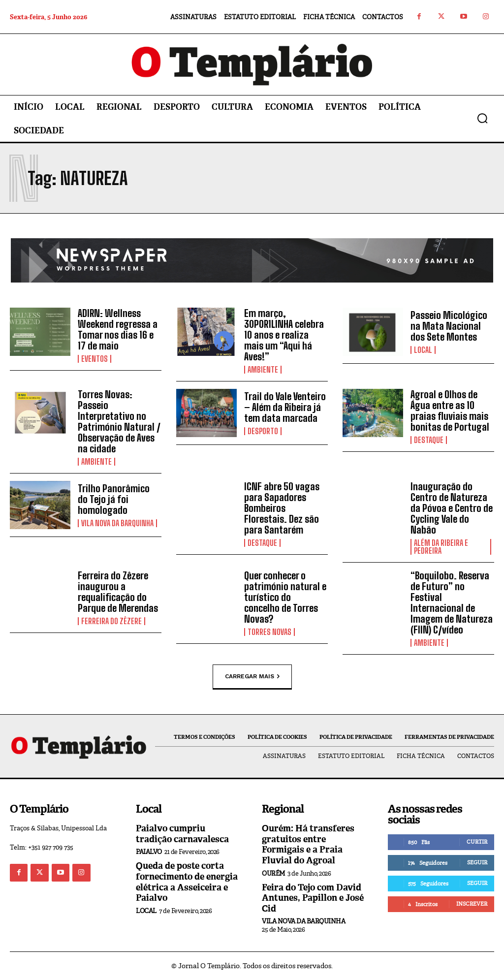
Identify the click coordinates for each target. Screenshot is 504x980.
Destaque (429, 440)
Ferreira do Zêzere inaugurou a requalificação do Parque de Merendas (118, 592)
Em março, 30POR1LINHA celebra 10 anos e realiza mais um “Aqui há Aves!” (284, 335)
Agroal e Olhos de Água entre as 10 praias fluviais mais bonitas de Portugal (450, 411)
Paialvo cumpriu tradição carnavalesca (182, 834)
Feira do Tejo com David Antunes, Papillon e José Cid (313, 898)
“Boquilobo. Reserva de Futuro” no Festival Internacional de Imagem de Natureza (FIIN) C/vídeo (452, 602)
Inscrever (472, 904)
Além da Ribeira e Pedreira (441, 547)
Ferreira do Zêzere (111, 621)
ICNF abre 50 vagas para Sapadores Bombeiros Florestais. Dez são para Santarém (282, 508)
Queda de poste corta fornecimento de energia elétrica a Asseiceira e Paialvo (187, 882)
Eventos (94, 359)
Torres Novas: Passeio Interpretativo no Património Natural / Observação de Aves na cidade (119, 421)
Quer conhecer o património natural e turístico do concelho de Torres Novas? (285, 597)
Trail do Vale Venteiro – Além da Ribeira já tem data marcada (285, 407)
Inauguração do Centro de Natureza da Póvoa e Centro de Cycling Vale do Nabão (452, 508)
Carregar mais (252, 676)
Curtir (477, 842)
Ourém (273, 873)
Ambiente (263, 370)
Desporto (263, 431)
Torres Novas (269, 632)
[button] (482, 118)
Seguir (477, 862)
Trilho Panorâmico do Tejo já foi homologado (114, 499)
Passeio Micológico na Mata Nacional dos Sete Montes (449, 326)
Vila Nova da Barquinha (117, 523)
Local (423, 350)
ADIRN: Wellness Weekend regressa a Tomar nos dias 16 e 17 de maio (118, 329)
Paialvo (149, 852)
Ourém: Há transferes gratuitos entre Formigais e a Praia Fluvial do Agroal (308, 844)
